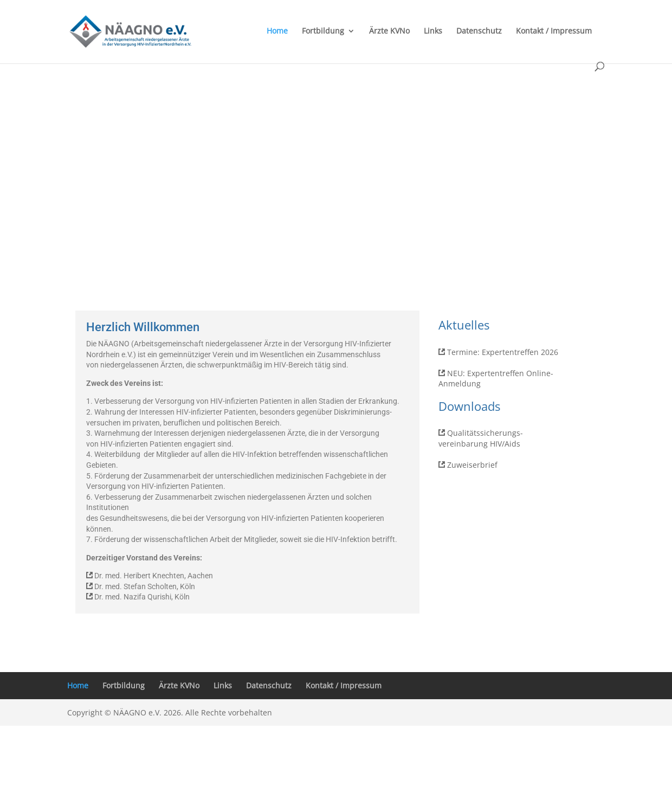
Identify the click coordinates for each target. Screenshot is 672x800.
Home (277, 31)
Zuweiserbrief (472, 465)
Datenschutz (479, 31)
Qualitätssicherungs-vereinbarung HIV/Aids (481, 438)
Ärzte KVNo (389, 31)
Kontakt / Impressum (554, 31)
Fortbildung (323, 31)
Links (433, 31)
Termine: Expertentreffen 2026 (503, 352)
